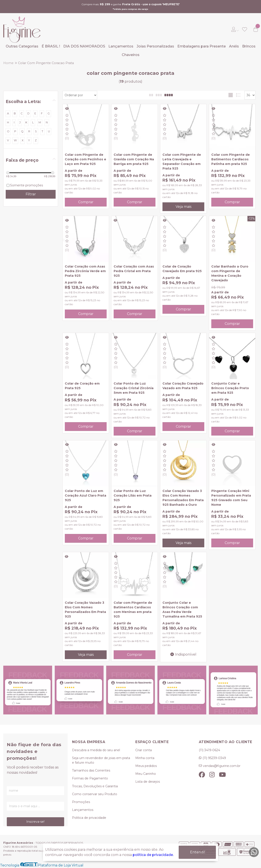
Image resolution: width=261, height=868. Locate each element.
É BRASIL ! (51, 46)
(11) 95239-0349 (214, 758)
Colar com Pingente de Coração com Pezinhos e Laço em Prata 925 (86, 159)
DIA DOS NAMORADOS (84, 46)
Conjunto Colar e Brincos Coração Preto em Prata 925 (230, 388)
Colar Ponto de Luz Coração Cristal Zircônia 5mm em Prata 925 (134, 388)
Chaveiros (131, 55)
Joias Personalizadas (155, 46)
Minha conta (145, 758)
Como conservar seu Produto (95, 794)
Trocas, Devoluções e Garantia (95, 786)
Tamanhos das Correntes (91, 770)
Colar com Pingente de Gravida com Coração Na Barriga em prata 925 (134, 159)
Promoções (81, 802)
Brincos (249, 46)
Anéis (234, 46)
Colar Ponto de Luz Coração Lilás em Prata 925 (133, 495)
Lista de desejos (148, 782)
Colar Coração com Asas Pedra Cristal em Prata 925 (134, 271)
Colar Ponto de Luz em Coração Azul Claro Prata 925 (86, 495)
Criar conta (144, 750)
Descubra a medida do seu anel (96, 750)
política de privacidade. (153, 855)
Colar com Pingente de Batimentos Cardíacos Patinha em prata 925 (231, 159)
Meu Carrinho (146, 774)
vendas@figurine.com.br (222, 766)
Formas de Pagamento (90, 778)
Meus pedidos (146, 766)
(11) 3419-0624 (209, 750)
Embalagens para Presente (202, 46)
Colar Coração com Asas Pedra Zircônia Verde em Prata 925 (85, 271)
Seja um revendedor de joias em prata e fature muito (101, 760)
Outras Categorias (22, 46)
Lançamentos (121, 46)
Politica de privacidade (89, 818)
